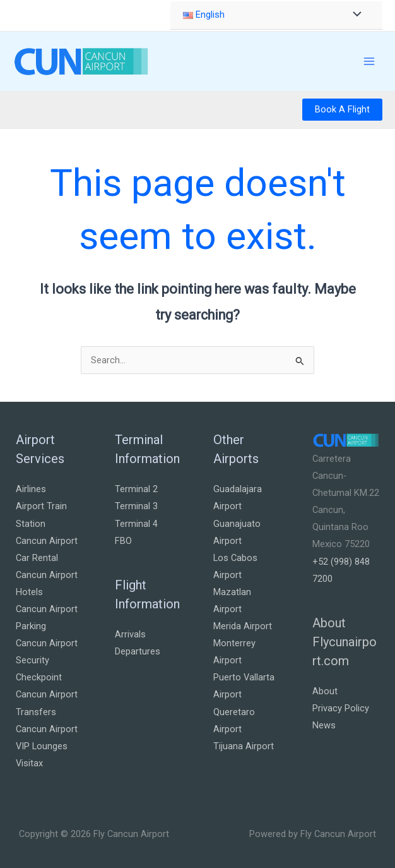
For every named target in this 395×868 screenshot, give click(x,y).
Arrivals (130, 634)
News (324, 725)
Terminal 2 (136, 489)
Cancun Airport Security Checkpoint (47, 660)
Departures (138, 651)
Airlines (31, 489)
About (325, 691)
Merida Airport (243, 626)
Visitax (29, 763)
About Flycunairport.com (345, 642)
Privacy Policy (341, 708)
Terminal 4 (136, 524)
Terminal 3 (136, 506)
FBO (123, 541)
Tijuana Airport (244, 746)
